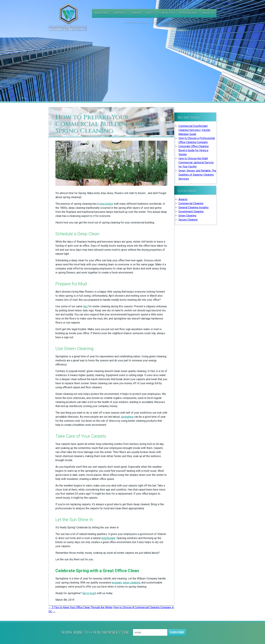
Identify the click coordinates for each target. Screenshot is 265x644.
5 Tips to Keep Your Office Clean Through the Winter (81, 607)
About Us (208, 13)
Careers (136, 13)
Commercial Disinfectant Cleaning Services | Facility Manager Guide (194, 130)
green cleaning (131, 583)
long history (106, 204)
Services (120, 13)
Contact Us (166, 13)
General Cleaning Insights (194, 207)
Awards (183, 199)
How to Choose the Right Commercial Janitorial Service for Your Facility (196, 163)
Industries (102, 13)
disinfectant (108, 538)
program (117, 583)
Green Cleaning (187, 216)
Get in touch (89, 593)
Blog (150, 13)
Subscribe (177, 632)
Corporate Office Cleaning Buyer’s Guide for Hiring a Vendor (194, 150)
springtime (127, 417)
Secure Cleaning (188, 220)
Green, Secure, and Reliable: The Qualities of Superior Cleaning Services (197, 175)
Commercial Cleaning (191, 203)
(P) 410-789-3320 (188, 13)
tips (85, 306)
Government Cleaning (191, 212)
